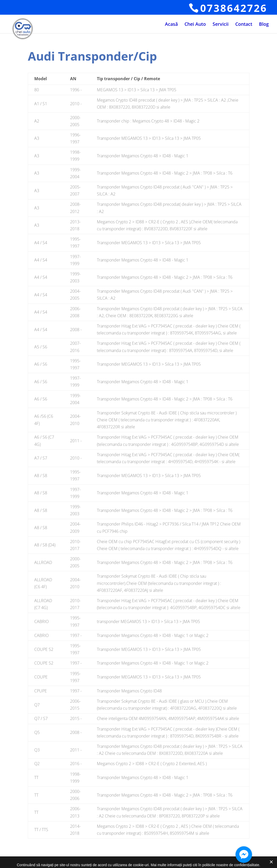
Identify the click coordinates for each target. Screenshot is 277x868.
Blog (264, 25)
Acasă (171, 25)
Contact (244, 25)
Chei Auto (195, 25)
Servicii (221, 25)
